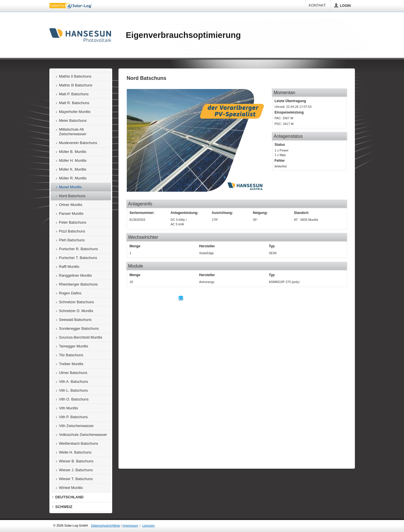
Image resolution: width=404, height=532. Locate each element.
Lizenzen (148, 525)
